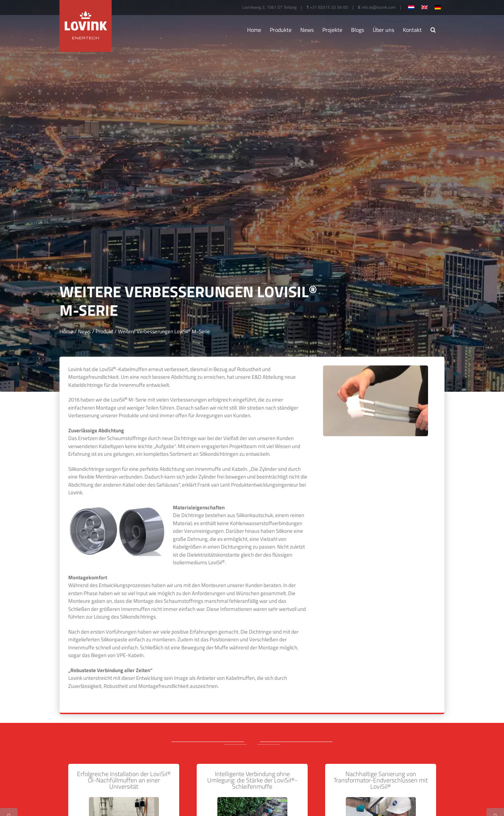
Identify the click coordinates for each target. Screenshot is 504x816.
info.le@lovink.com (379, 7)
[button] (433, 30)
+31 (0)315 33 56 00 (329, 7)
